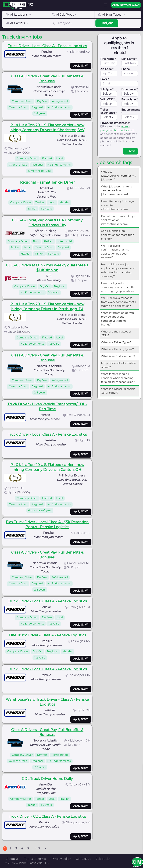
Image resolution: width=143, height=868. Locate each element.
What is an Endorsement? (118, 356)
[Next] (45, 849)
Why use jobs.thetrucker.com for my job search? (119, 176)
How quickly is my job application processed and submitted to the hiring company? (118, 270)
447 (37, 848)
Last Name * (129, 59)
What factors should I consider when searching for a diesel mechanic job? (118, 378)
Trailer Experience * (108, 111)
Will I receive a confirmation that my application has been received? (115, 252)
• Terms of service (35, 859)
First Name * (108, 59)
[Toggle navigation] (106, 5)
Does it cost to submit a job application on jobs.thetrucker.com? (119, 220)
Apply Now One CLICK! (126, 5)
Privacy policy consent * (115, 123)
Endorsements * (131, 111)
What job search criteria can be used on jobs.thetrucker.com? (117, 190)
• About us (12, 859)
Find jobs (107, 23)
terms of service (124, 130)
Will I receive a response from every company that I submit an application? (118, 302)
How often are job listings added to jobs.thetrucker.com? (117, 205)
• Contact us (83, 859)
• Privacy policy (60, 859)
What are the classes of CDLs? (116, 334)
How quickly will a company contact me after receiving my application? (118, 287)
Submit (130, 151)
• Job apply (102, 859)
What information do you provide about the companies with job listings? (117, 319)
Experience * (129, 89)
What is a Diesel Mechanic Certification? (118, 391)
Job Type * (107, 89)
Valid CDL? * (108, 100)
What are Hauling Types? (117, 349)
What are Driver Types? (116, 342)
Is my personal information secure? (119, 365)
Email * (105, 79)
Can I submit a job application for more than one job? (118, 235)
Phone (126, 69)
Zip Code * (107, 69)
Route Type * (129, 100)
